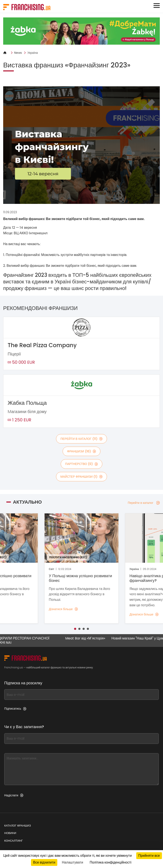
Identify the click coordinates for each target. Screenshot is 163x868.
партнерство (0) (81, 464)
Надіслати (14, 795)
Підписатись (15, 709)
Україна (33, 53)
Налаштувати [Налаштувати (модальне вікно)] (72, 862)
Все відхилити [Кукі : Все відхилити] (44, 862)
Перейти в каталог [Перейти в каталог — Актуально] (144, 503)
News (18, 53)
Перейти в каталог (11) (81, 439)
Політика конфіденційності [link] (111, 862)
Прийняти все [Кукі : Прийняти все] (149, 856)
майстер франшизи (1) (82, 477)
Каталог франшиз (18, 826)
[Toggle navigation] (157, 6)
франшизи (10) (81, 451)
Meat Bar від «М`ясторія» (88, 639)
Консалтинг (13, 841)
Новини (10, 833)
